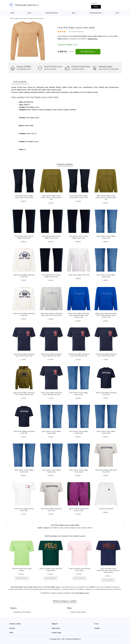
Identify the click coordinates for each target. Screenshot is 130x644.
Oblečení (56, 528)
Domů (12, 13)
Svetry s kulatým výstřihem (84, 528)
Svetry (61, 528)
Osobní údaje (57, 633)
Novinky (12, 628)
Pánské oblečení (95, 13)
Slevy (11, 633)
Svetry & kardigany (70, 528)
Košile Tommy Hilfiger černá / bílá (79, 275)
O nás (96, 624)
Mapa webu (56, 628)
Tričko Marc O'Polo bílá (106, 509)
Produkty (17, 19)
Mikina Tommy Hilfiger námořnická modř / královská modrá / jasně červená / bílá (79, 315)
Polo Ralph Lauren (82, 593)
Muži (73, 13)
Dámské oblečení (51, 13)
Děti (117, 13)
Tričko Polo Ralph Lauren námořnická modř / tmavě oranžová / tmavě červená (108, 570)
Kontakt (97, 628)
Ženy (29, 13)
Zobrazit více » (93, 39)
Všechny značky (15, 624)
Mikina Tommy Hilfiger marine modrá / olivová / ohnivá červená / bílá (51, 198)
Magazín (55, 624)
